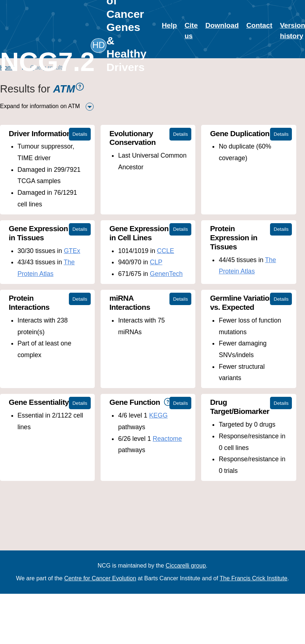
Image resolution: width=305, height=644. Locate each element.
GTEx (72, 251)
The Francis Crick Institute (254, 578)
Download (222, 25)
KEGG (158, 415)
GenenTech (166, 274)
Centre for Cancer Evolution (100, 578)
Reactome (167, 439)
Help (169, 25)
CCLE (166, 251)
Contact (259, 25)
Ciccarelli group (186, 566)
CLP (156, 262)
